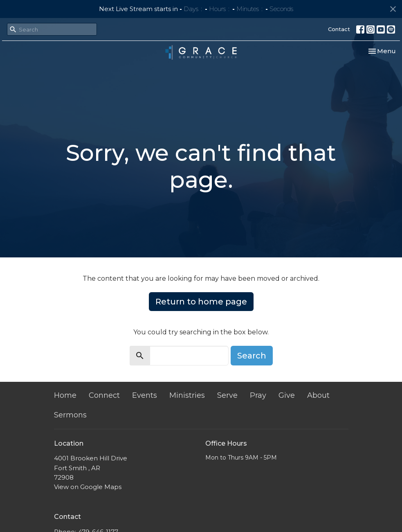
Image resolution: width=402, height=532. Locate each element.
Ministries (187, 395)
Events (145, 395)
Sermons (70, 415)
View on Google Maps (88, 487)
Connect (104, 395)
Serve (227, 395)
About (318, 395)
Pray (258, 395)
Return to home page (201, 302)
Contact (339, 29)
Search (252, 356)
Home (65, 395)
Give (287, 395)
